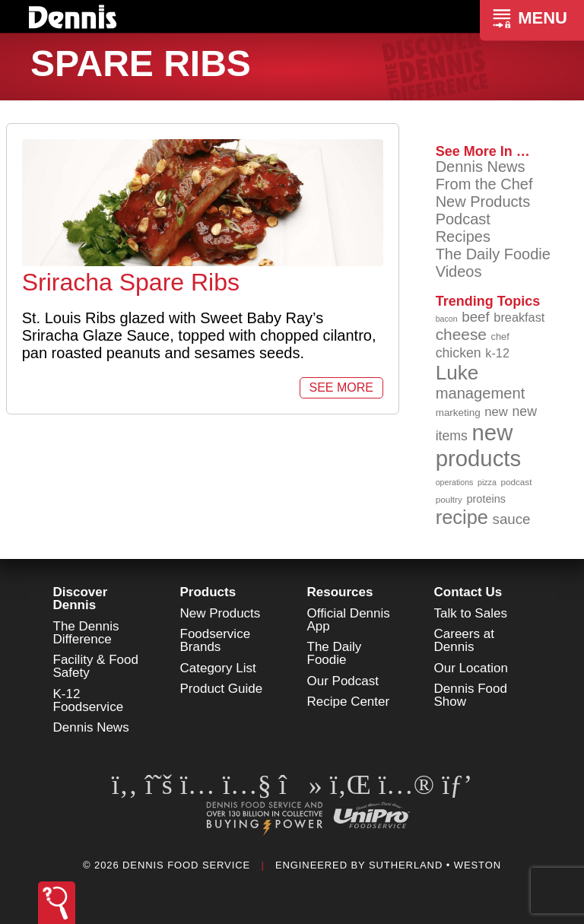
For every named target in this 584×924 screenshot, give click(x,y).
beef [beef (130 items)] (476, 317)
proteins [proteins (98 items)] (486, 499)
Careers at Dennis (464, 640)
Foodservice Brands (216, 640)
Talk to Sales (471, 613)
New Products (483, 202)
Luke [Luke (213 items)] (457, 373)
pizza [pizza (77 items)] (487, 482)
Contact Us (468, 592)
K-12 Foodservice (89, 700)
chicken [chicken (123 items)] (459, 353)
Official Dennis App (349, 620)
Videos (459, 271)
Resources (340, 592)
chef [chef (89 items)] (500, 337)
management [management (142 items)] (481, 393)
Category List (218, 668)
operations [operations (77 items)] (455, 482)
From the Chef (484, 184)
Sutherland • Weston (435, 865)
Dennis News (481, 167)
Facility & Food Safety (96, 666)
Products (208, 592)
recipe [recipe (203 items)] (462, 517)
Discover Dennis (81, 599)
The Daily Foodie (493, 254)
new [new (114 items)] (496, 412)
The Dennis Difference (86, 633)
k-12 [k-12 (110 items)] (497, 353)
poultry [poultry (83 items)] (449, 499)
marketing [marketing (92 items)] (458, 413)
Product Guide (222, 689)
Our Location (471, 668)
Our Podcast (343, 681)
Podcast (463, 219)
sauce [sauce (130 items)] (512, 519)
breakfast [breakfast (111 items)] (519, 317)
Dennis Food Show (471, 695)
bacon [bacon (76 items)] (447, 319)
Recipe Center (349, 702)
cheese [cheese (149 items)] (461, 334)
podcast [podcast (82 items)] (516, 482)
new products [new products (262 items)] (479, 445)
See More (341, 387)
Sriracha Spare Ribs (131, 282)
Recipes (463, 237)
